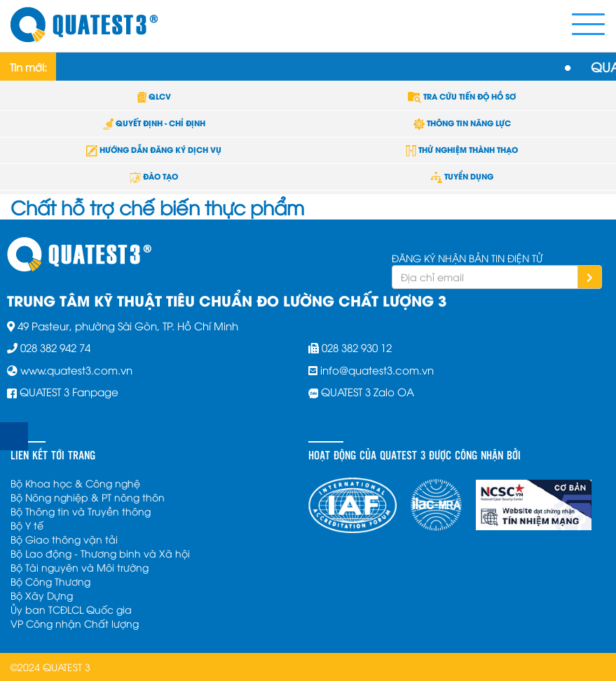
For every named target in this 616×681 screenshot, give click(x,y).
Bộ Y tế (27, 525)
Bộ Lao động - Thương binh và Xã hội (100, 553)
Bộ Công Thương (50, 581)
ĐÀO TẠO (154, 176)
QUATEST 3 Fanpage (69, 391)
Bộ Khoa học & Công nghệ (75, 483)
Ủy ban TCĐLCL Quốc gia (71, 609)
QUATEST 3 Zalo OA (368, 391)
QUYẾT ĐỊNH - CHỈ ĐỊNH (154, 123)
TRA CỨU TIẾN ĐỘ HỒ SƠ (462, 96)
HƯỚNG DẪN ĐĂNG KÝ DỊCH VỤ (154, 149)
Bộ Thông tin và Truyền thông (81, 511)
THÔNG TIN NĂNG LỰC (462, 123)
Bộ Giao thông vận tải (64, 539)
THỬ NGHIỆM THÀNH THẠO (462, 149)
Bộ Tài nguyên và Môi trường (80, 567)
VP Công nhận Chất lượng (75, 623)
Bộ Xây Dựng (42, 595)
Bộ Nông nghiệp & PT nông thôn (88, 497)
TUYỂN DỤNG (462, 176)
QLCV (154, 96)
